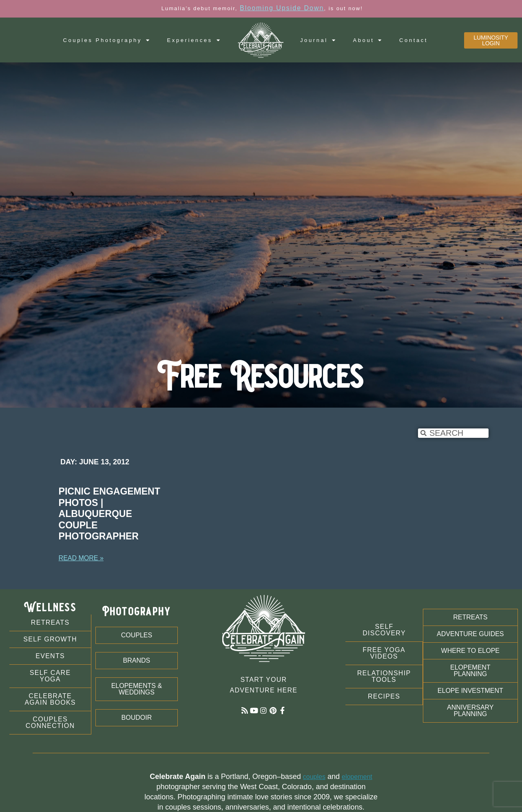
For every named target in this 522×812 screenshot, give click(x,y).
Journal (318, 40)
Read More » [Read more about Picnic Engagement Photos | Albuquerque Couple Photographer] (81, 558)
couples (314, 777)
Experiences (194, 40)
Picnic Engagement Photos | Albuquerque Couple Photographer (109, 514)
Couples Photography (107, 40)
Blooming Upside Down (282, 8)
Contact (414, 40)
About (368, 40)
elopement (357, 777)
